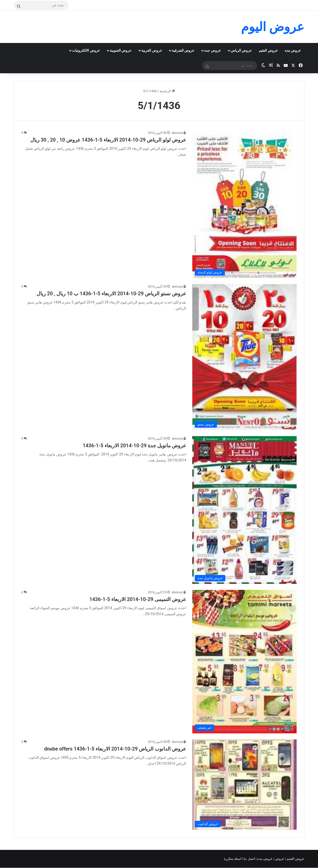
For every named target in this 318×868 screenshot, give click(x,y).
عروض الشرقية (183, 50)
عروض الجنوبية (121, 50)
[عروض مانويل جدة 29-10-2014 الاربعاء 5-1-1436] (244, 510)
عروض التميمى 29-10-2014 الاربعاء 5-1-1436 (138, 599)
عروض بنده (293, 50)
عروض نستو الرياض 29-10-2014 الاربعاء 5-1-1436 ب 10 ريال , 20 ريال (111, 294)
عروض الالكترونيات (86, 50)
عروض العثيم (268, 50)
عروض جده (212, 50)
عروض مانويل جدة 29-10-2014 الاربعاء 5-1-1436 (134, 446)
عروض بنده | (265, 859)
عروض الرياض (241, 50)
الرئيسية (167, 91)
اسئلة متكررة (233, 859)
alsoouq (177, 133)
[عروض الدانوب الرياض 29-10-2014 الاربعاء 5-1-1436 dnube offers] (244, 784)
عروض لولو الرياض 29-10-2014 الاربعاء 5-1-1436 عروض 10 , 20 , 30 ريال (108, 140)
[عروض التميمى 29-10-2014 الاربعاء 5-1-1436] (244, 662)
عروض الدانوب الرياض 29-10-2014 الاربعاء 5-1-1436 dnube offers (115, 749)
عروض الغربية (152, 50)
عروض (280, 859)
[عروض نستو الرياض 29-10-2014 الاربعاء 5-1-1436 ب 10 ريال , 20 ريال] (244, 357)
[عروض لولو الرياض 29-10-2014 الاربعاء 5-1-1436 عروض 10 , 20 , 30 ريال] (244, 204)
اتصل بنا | (249, 859)
